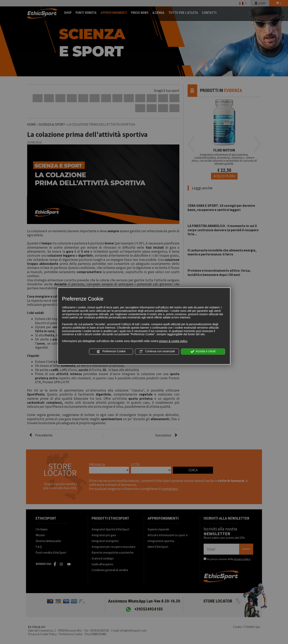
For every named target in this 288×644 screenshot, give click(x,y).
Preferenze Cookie (111, 351)
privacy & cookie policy (173, 341)
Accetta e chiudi (203, 351)
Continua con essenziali (157, 351)
